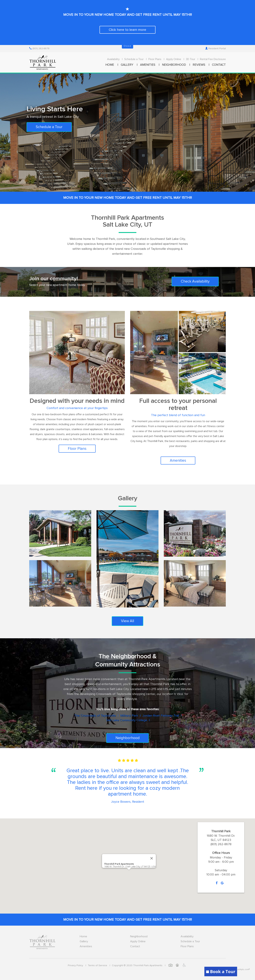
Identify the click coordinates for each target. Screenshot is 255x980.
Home (83, 936)
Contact (135, 946)
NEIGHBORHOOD (174, 65)
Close (127, 46)
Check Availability (195, 281)
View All (127, 621)
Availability (113, 59)
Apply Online (174, 59)
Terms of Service (97, 965)
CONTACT (219, 65)
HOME (110, 65)
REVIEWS (199, 65)
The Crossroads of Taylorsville (95, 716)
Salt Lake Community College (127, 720)
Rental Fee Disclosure (213, 59)
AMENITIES (148, 65)
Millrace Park (129, 716)
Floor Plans (155, 59)
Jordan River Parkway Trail (161, 716)
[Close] (152, 858)
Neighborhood (127, 738)
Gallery (84, 941)
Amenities (178, 461)
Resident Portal (216, 49)
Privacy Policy (75, 965)
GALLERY (127, 65)
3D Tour (191, 59)
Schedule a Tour (134, 59)
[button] (129, 872)
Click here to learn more (127, 30)
